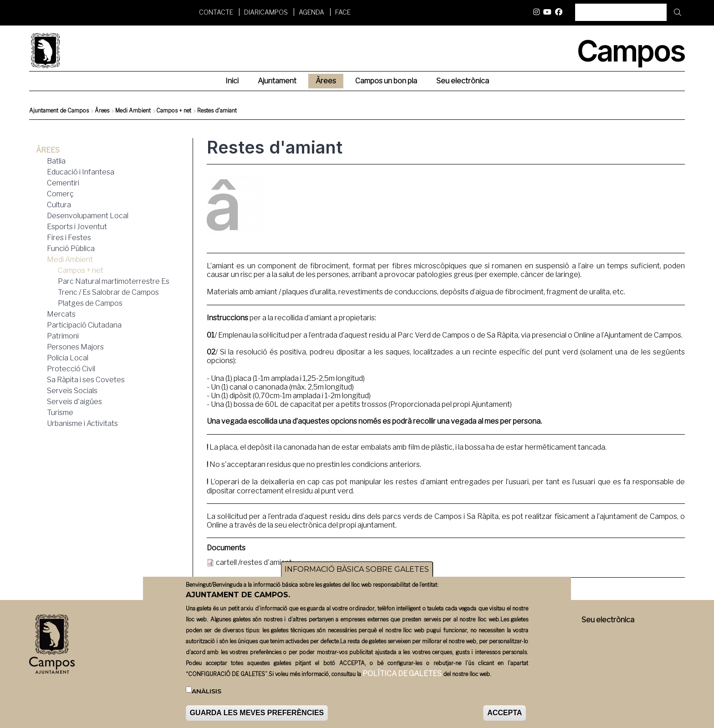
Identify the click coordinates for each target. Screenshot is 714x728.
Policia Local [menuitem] (68, 358)
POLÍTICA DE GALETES (402, 676)
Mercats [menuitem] (61, 314)
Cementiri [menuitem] (63, 183)
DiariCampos (266, 12)
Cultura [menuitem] (59, 205)
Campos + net (174, 110)
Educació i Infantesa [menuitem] (81, 172)
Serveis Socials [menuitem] (72, 391)
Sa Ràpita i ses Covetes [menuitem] (86, 380)
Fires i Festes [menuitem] (69, 238)
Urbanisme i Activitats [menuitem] (82, 423)
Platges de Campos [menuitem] (90, 303)
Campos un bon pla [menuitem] (386, 81)
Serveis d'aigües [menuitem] (74, 402)
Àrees (102, 110)
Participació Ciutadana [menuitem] (84, 325)
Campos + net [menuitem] (81, 270)
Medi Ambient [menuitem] (70, 259)
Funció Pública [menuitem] (71, 249)
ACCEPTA (505, 716)
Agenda (311, 12)
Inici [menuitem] (232, 81)
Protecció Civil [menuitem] (71, 369)
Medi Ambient (133, 110)
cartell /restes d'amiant (254, 562)
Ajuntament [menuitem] (277, 81)
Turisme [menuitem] (60, 413)
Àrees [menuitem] (326, 81)
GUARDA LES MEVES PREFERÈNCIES (257, 716)
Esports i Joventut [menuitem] (77, 227)
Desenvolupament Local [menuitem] (88, 216)
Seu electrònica (608, 620)
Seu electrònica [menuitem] (463, 81)
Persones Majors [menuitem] (75, 347)
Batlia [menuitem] (56, 161)
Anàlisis (207, 694)
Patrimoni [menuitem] (63, 336)
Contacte (216, 12)
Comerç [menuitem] (60, 194)
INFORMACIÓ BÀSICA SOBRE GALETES (357, 572)
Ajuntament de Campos (59, 110)
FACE (343, 12)
